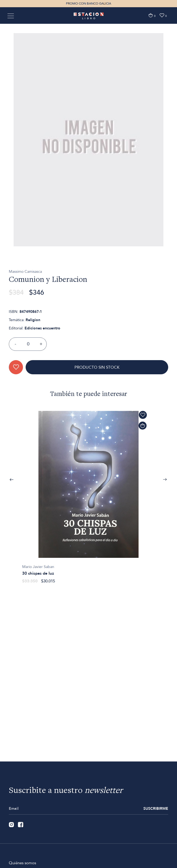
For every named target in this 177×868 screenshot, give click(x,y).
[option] (88, 168)
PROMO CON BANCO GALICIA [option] (88, 3)
